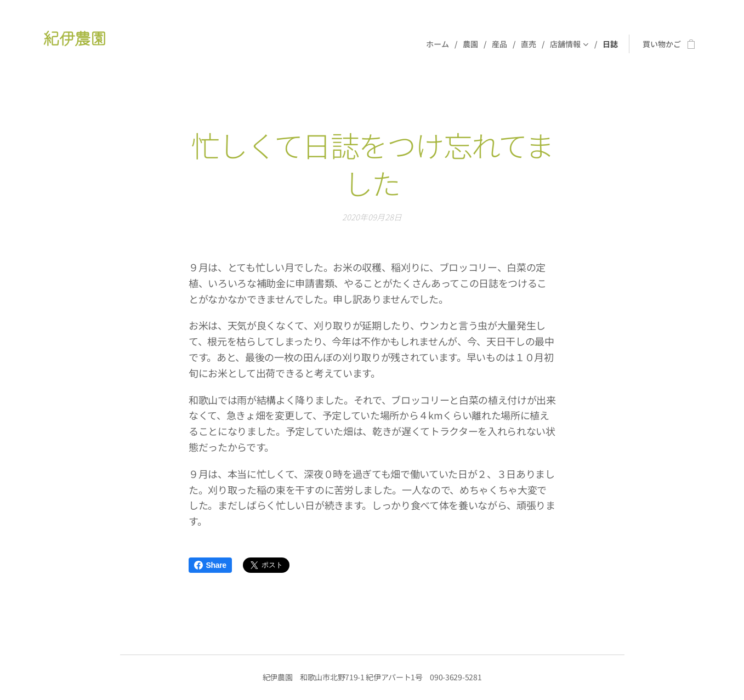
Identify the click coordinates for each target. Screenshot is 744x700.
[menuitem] (440, 44)
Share (210, 565)
